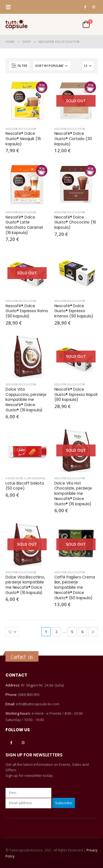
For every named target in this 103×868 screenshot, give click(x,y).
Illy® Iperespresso (35, 478)
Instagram (23, 742)
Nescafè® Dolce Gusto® (21, 129)
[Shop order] (52, 66)
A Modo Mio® (14, 478)
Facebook (11, 742)
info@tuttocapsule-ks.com (38, 704)
